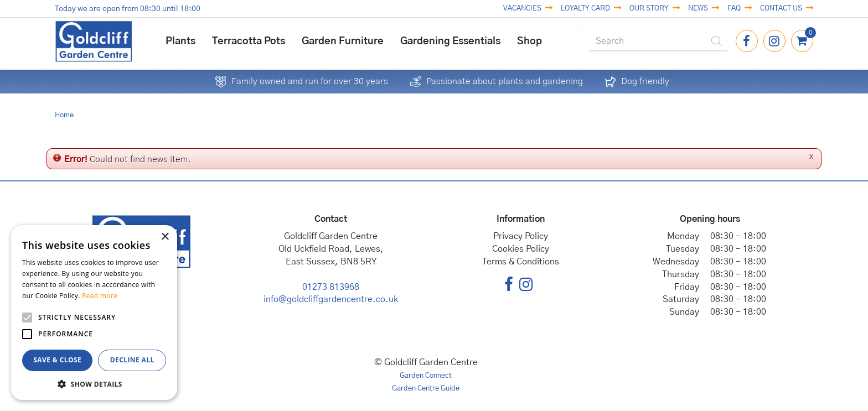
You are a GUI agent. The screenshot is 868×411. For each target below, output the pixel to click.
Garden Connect (426, 376)
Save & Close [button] (57, 360)
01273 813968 (331, 287)
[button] (94, 384)
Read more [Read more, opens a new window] (100, 296)
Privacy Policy (521, 236)
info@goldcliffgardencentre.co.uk (331, 299)
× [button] (165, 237)
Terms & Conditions (521, 262)
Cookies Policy (521, 249)
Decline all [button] (132, 360)
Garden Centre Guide (426, 389)
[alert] (94, 313)
